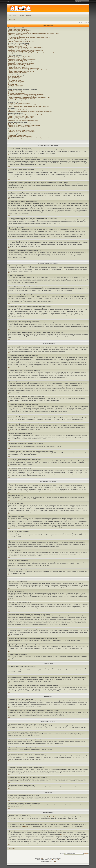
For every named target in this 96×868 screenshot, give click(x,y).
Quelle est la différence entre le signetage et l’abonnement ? (23, 124)
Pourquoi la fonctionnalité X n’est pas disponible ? (21, 137)
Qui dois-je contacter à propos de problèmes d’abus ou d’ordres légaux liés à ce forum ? (30, 138)
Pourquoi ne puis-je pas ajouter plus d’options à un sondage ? (24, 62)
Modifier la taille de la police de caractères (8, 1)
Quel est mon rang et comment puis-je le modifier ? (21, 52)
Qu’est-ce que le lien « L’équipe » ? (17, 100)
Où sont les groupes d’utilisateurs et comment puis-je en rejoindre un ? (26, 95)
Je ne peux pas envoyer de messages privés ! (20, 104)
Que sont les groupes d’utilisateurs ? (17, 93)
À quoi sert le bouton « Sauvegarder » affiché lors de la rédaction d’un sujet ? (27, 70)
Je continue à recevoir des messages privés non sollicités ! (23, 105)
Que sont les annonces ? (14, 83)
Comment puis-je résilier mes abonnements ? (19, 127)
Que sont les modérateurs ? (15, 92)
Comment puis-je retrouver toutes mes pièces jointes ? (22, 132)
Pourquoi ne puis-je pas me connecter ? (18, 29)
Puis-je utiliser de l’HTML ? (15, 78)
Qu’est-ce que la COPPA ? (15, 39)
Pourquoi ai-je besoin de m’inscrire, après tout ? (20, 31)
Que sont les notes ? (13, 84)
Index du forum (12, 19)
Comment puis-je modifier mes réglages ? (18, 45)
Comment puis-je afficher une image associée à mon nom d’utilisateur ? (26, 50)
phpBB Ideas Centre (27, 826)
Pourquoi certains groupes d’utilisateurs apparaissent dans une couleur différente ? (29, 97)
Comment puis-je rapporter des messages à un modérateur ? (23, 69)
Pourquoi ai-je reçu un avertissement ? (18, 67)
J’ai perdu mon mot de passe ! (16, 35)
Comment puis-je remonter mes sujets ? (18, 72)
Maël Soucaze (53, 862)
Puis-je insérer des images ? (15, 80)
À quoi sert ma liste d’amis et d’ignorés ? (18, 110)
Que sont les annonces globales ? (17, 82)
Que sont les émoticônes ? (15, 79)
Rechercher (29, 15)
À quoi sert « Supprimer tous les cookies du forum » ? (21, 41)
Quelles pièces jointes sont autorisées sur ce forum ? (21, 130)
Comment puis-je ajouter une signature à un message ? (22, 59)
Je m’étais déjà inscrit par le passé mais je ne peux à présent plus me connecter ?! (29, 37)
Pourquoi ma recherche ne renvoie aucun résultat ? (21, 116)
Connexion (22, 15)
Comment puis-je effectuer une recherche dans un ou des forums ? (25, 115)
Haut (9, 155)
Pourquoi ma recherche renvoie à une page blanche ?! (22, 118)
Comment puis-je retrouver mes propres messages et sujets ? (24, 120)
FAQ (10, 15)
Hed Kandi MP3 (55, 860)
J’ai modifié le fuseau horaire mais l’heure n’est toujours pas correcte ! (26, 48)
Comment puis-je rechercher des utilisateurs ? (20, 119)
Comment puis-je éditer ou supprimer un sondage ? (21, 63)
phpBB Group (52, 817)
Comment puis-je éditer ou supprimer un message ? (21, 58)
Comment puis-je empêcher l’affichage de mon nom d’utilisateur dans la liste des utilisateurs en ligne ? (34, 33)
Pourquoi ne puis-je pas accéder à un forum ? (19, 65)
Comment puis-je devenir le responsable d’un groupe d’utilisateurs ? (25, 96)
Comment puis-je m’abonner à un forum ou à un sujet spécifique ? (25, 125)
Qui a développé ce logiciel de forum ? (18, 135)
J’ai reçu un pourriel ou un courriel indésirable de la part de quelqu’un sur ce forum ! (29, 106)
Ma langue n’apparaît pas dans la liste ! (18, 49)
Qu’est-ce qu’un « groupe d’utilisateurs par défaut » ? (21, 99)
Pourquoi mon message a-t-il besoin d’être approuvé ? (22, 71)
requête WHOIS (65, 834)
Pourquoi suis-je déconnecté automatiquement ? (20, 32)
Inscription (15, 15)
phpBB (42, 859)
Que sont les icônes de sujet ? (16, 87)
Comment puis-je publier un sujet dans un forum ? (21, 57)
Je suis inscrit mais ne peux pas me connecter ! (20, 36)
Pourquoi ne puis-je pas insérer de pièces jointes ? (21, 66)
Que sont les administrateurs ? (16, 91)
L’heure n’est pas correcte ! (15, 46)
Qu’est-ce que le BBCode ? (15, 76)
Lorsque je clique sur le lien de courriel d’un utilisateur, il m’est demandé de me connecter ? (31, 53)
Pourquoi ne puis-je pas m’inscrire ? (17, 40)
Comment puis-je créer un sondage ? (17, 61)
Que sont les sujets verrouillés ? (16, 85)
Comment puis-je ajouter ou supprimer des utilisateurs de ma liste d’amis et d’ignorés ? (30, 111)
